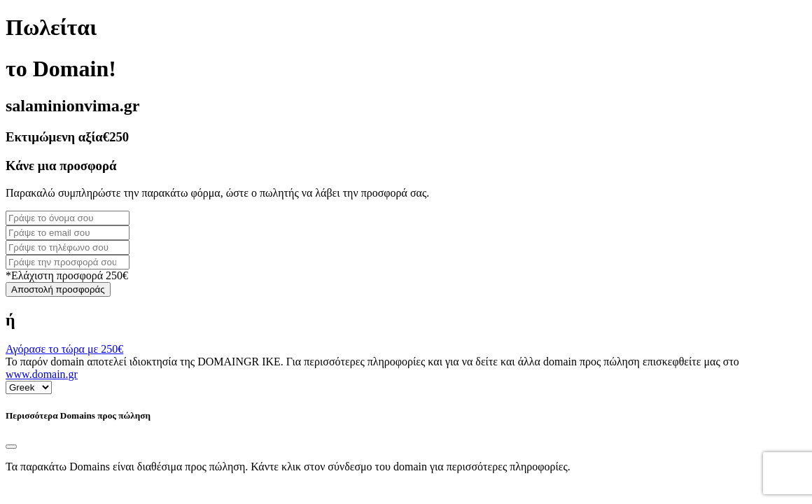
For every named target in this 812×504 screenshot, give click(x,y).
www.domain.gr (42, 374)
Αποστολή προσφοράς (58, 289)
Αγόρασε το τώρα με (64, 349)
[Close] (11, 447)
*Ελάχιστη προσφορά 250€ (67, 275)
